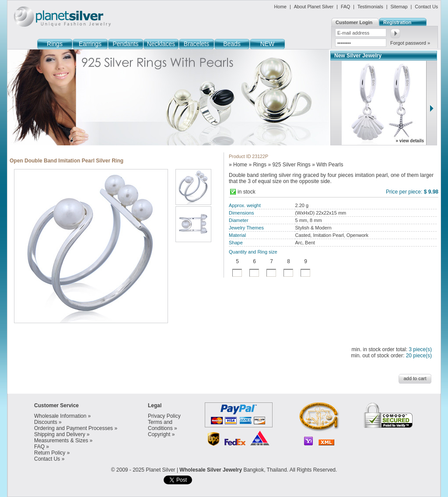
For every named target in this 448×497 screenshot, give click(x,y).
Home (280, 7)
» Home (238, 165)
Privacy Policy (164, 416)
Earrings (90, 44)
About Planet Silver (314, 7)
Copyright (159, 434)
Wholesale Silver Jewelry (211, 470)
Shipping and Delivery (60, 434)
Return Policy (50, 453)
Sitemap (399, 7)
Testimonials (370, 7)
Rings (55, 44)
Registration (397, 22)
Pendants (125, 44)
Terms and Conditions (160, 425)
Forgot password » (410, 43)
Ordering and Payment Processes (73, 428)
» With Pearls (327, 165)
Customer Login (354, 22)
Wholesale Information (60, 416)
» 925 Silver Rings (289, 165)
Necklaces (161, 44)
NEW (268, 44)
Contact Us (426, 7)
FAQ (345, 7)
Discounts (46, 422)
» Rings (257, 165)
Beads (232, 44)
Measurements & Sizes (61, 441)
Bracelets (196, 44)
